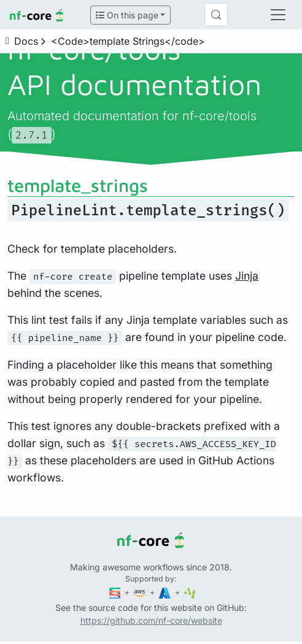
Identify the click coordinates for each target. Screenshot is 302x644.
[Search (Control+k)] (216, 15)
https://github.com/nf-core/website (151, 620)
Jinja (247, 276)
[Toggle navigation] (278, 15)
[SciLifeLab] (190, 592)
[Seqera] (116, 592)
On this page (127, 15)
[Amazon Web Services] (141, 592)
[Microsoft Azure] (166, 592)
